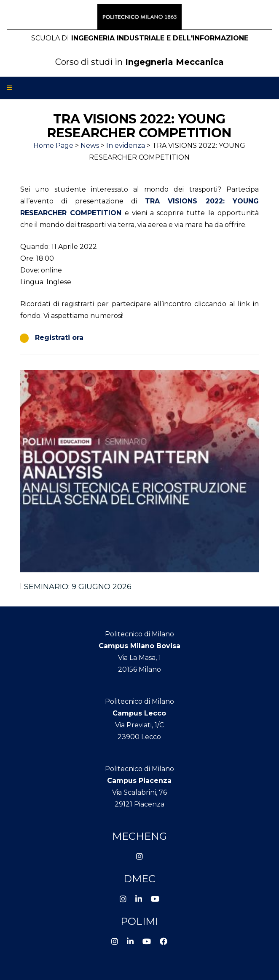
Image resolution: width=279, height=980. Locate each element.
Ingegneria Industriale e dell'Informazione (140, 38)
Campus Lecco (139, 713)
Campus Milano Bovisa (139, 646)
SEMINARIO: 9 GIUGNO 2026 (78, 587)
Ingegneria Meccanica (139, 62)
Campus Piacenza (139, 781)
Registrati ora (59, 338)
